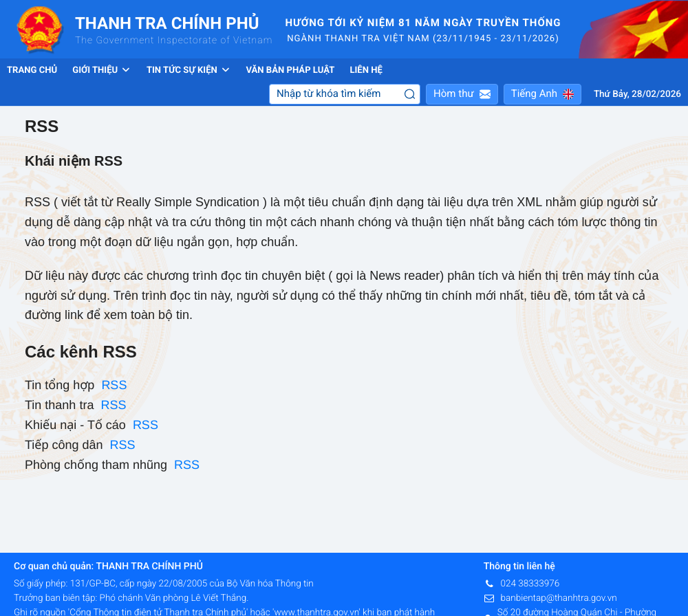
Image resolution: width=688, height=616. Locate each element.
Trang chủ (32, 70)
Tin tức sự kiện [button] (189, 70)
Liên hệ (366, 70)
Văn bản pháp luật (290, 70)
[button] (462, 94)
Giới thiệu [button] (102, 70)
